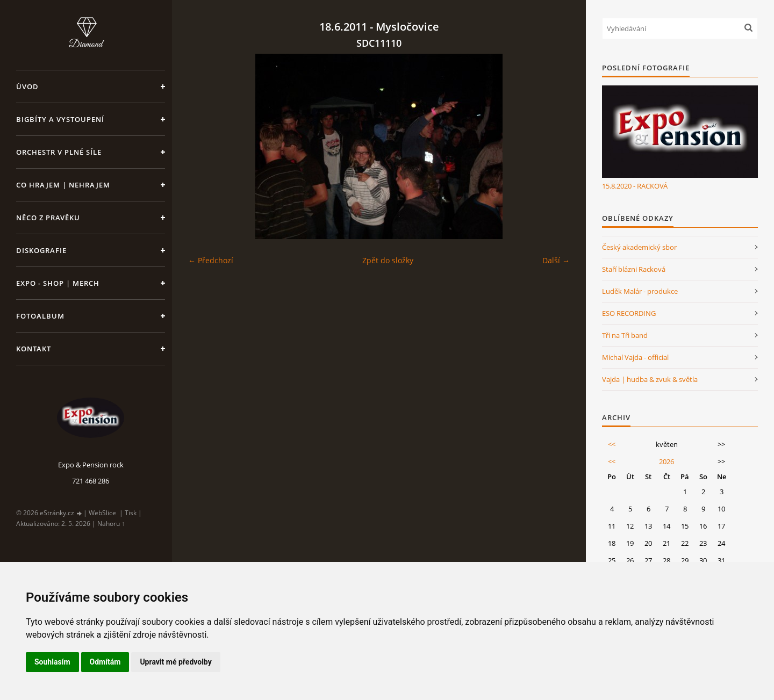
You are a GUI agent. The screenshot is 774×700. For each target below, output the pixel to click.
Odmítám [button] (105, 662)
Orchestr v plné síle (59, 152)
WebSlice (102, 513)
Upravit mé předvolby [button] (175, 662)
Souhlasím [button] (52, 662)
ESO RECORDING (629, 313)
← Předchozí (211, 260)
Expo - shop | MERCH (58, 283)
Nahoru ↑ (111, 524)
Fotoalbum (40, 316)
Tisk (131, 513)
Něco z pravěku (48, 218)
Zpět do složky (388, 260)
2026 (666, 461)
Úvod (27, 86)
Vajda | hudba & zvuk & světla (650, 379)
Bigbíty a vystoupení (60, 119)
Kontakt (34, 349)
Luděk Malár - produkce (640, 291)
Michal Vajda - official (635, 357)
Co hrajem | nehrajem (63, 185)
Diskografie (41, 250)
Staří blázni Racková (634, 269)
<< (612, 444)
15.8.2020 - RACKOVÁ (635, 186)
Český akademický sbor (639, 247)
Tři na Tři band (625, 335)
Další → (556, 260)
